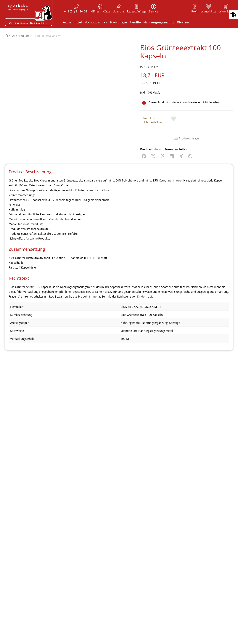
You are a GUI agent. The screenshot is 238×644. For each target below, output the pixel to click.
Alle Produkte (21, 36)
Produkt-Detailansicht (48, 36)
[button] (234, 15)
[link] (226, 8)
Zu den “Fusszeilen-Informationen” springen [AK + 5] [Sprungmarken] (0, 0)
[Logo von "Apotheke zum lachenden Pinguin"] (29, 13)
